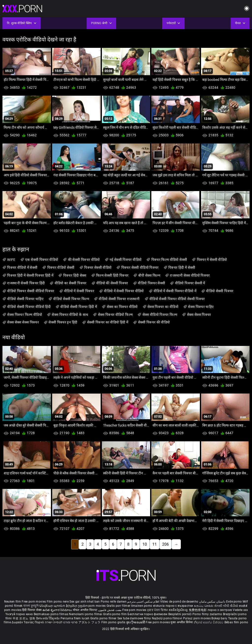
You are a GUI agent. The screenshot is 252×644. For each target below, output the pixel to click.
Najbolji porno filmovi (167, 618)
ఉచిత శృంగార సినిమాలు (58, 610)
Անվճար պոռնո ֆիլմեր (59, 606)
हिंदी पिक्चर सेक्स (32, 610)
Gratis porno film (115, 614)
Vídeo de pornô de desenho (179, 602)
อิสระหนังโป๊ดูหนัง (48, 618)
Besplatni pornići (180, 614)
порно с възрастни (179, 606)
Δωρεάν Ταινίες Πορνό (28, 622)
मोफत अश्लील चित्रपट (86, 610)
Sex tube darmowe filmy (134, 618)
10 (145, 544)
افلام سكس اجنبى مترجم (143, 602)
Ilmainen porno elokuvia (148, 606)
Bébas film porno (236, 622)
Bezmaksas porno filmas (51, 614)
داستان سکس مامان (212, 602)
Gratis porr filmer (119, 606)
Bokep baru (219, 618)
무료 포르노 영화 (24, 618)
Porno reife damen (114, 602)
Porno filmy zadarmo (208, 614)
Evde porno (234, 602)
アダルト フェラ (89, 622)
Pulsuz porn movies (197, 618)
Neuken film (13, 602)
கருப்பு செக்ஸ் (204, 606)
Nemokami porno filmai (86, 614)
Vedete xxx (240, 610)
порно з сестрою (220, 610)
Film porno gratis (114, 622)
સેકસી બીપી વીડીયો (226, 606)
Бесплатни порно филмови (148, 614)
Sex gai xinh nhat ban (85, 602)
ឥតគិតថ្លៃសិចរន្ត (179, 610)
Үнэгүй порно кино (19, 614)
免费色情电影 (198, 610)
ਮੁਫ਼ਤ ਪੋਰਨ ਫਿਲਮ (158, 610)
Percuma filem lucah (75, 618)
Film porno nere (58, 602)
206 (165, 544)
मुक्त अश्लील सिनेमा (182, 622)
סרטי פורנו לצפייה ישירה (61, 622)
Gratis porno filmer (104, 618)
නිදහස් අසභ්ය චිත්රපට (209, 622)
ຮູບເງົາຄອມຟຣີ (136, 622)
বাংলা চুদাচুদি (31, 606)
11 (155, 544)
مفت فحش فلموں (110, 610)
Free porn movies (34, 602)
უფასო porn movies (92, 606)
